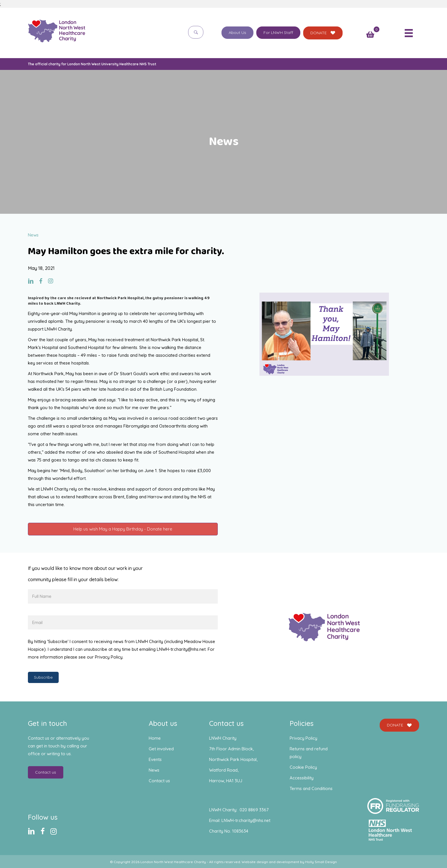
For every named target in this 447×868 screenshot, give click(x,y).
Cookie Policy (303, 767)
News (154, 770)
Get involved (161, 749)
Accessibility (302, 778)
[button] (196, 32)
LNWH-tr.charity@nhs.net (246, 820)
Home (155, 738)
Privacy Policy (303, 738)
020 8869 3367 (254, 810)
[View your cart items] (370, 35)
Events (155, 759)
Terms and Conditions (311, 788)
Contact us (159, 781)
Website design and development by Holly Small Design (289, 862)
